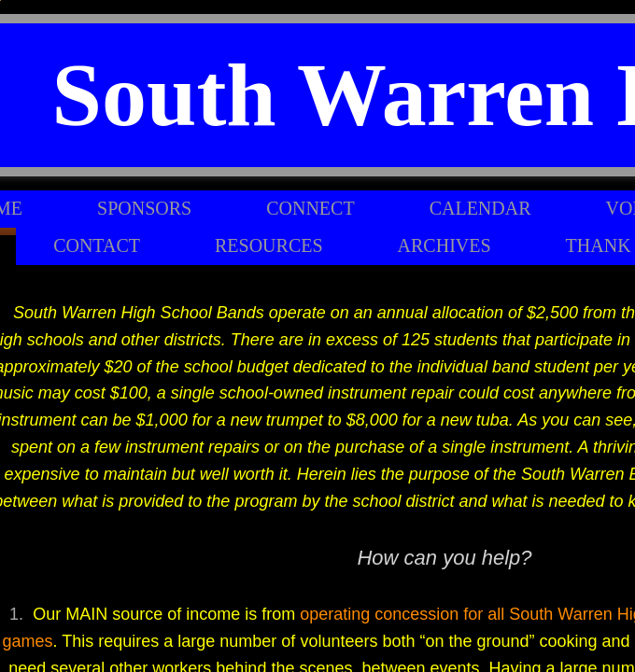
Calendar (480, 208)
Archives (444, 245)
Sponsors (144, 208)
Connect (310, 208)
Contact (97, 245)
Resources (269, 245)
